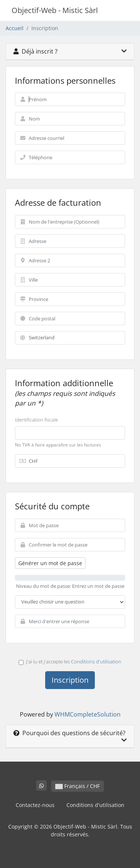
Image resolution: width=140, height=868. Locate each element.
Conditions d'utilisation (96, 662)
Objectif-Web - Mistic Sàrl (55, 10)
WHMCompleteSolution (88, 714)
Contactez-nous (35, 805)
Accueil (15, 28)
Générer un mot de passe (50, 563)
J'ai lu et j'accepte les (70, 662)
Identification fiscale (36, 420)
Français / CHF (77, 786)
